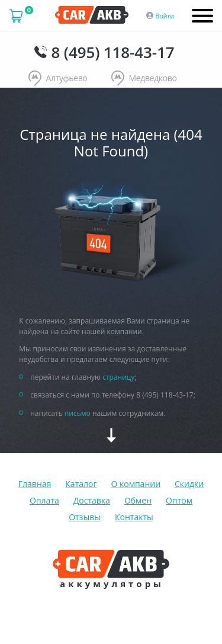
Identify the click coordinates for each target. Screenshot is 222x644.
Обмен (138, 501)
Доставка (92, 501)
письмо (78, 413)
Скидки (189, 484)
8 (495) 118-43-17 (112, 52)
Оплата (44, 501)
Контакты (134, 517)
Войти (165, 16)
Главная (35, 484)
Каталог (81, 484)
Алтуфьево (58, 79)
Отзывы (85, 517)
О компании (136, 484)
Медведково (144, 79)
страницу (118, 377)
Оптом (179, 501)
